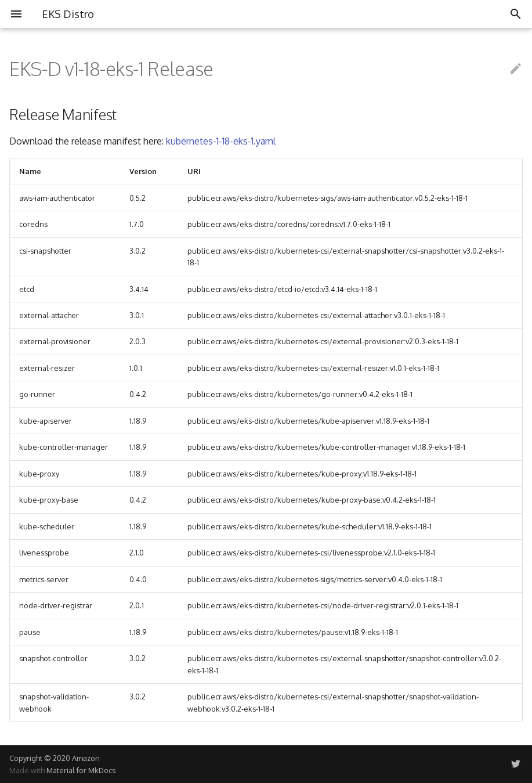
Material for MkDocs (81, 770)
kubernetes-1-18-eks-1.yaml (221, 141)
